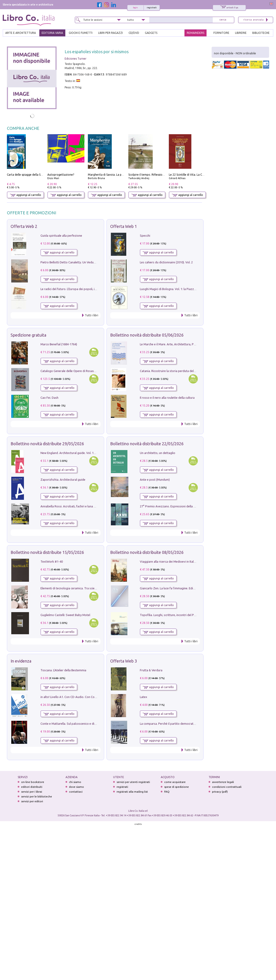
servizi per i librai (32, 792)
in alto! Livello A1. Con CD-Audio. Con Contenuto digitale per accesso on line (91, 697)
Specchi (145, 236)
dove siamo (76, 787)
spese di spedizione (177, 787)
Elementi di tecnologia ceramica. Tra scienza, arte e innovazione (83, 588)
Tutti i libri (92, 315)
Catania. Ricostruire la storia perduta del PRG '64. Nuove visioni (182, 371)
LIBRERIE (241, 33)
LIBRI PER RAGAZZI (111, 33)
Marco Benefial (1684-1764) (59, 344)
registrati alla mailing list (132, 792)
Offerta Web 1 (124, 226)
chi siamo (75, 782)
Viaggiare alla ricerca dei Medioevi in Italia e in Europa (176, 561)
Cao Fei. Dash (49, 398)
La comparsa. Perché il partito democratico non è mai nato (179, 724)
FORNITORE (221, 33)
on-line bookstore (33, 782)
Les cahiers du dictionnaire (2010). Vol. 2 (166, 262)
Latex (144, 697)
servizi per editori (32, 801)
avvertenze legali (223, 782)
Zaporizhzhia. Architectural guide (63, 480)
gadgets (151, 33)
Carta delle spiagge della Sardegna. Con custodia (38, 175)
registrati (152, 8)
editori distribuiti (32, 787)
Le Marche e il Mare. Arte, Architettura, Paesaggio (173, 344)
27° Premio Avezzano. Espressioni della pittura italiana (176, 506)
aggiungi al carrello (26, 195)
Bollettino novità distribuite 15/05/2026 (47, 552)
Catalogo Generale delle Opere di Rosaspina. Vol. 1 (74, 371)
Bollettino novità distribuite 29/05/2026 (47, 444)
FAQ (167, 792)
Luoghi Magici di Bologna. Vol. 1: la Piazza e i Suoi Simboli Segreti (184, 289)
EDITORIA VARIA (52, 33)
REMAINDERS (195, 33)
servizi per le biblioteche (37, 796)
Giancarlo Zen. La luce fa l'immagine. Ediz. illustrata (174, 588)
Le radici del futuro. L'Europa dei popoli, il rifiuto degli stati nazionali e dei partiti (94, 289)
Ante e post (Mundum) (155, 480)
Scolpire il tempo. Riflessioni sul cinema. (154, 175)
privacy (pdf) (220, 792)
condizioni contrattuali (227, 787)
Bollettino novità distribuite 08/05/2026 (147, 552)
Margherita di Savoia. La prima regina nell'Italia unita (122, 175)
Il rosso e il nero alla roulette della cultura (167, 398)
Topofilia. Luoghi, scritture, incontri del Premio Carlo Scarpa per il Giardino (190, 615)
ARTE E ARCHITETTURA (21, 33)
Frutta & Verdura (151, 670)
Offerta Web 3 (124, 661)
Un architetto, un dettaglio (158, 453)
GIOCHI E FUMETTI (81, 33)
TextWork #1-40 (52, 561)
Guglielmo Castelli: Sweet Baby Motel (65, 615)
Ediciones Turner (76, 59)
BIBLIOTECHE (261, 33)
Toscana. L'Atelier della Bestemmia (63, 670)
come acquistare (175, 782)
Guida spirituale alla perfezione (61, 236)
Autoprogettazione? (61, 175)
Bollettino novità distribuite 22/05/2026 (147, 444)
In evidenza (21, 661)
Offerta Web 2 (24, 226)
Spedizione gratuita (28, 335)
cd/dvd (134, 33)
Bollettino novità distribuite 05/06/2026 (147, 335)
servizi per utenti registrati (133, 782)
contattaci (76, 792)
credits (138, 824)
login (135, 8)
